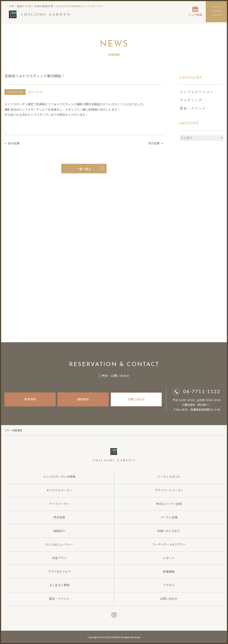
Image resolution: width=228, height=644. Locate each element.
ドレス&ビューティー (59, 544)
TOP (7, 430)
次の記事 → (156, 143)
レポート (169, 558)
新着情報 (169, 571)
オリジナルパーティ (59, 490)
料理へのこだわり (169, 531)
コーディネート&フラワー (169, 544)
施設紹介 (59, 531)
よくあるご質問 (59, 585)
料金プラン (59, 558)
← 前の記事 (12, 143)
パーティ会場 (169, 517)
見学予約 (30, 399)
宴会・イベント (193, 109)
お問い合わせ (136, 399)
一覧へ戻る (90, 169)
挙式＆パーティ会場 (169, 504)
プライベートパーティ (169, 490)
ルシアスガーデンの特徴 (59, 477)
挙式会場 (59, 517)
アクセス (169, 585)
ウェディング (191, 100)
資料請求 (83, 399)
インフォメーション (197, 92)
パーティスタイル (169, 477)
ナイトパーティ (59, 504)
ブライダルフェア (59, 571)
